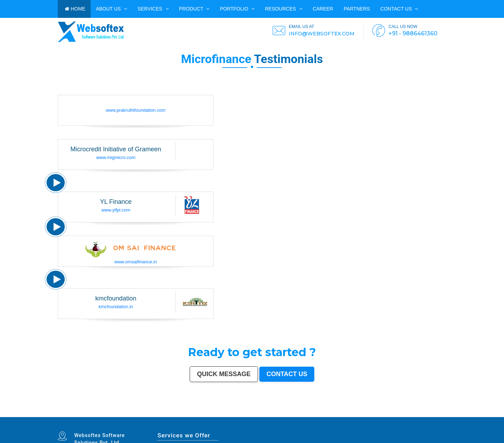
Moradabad (353, 413)
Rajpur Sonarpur (398, 413)
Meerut (176, 413)
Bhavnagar (417, 413)
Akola (173, 415)
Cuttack (391, 413)
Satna (66, 416)
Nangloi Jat (138, 416)
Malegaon (153, 415)
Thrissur (387, 415)
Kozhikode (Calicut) (206, 415)
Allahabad (218, 413)
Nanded (75, 415)
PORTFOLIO (237, 9)
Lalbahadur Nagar (242, 415)
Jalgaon (123, 415)
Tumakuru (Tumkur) (278, 415)
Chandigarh (246, 413)
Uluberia (254, 416)
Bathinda (123, 416)
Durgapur (84, 415)
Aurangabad (207, 413)
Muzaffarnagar (287, 415)
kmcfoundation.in (116, 307)
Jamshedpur (381, 413)
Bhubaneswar (306, 413)
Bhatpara (104, 415)
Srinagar (228, 413)
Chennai (78, 413)
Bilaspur (403, 415)
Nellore (227, 415)
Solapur (213, 413)
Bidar (234, 416)
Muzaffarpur (321, 415)
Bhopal (130, 413)
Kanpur (101, 413)
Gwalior (290, 413)
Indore (122, 413)
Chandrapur (354, 415)
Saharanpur (110, 415)
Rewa (271, 416)
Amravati (386, 413)
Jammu (59, 415)
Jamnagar (99, 415)
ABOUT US (111, 9)
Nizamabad (392, 415)
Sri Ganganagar (176, 416)
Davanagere (178, 415)
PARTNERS (357, 9)
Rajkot (172, 413)
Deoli (102, 416)
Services (153, 9)
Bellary (331, 415)
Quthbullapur (269, 415)
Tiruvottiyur (224, 416)
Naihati (435, 415)
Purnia (287, 416)
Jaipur (105, 413)
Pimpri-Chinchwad (145, 413)
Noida (127, 415)
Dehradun (443, 413)
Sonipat (73, 416)
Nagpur (114, 413)
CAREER (323, 9)
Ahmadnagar (189, 415)
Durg (95, 416)
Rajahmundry (90, 416)
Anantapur (169, 416)
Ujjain (146, 415)
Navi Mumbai (191, 413)
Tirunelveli (159, 415)
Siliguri (427, 413)
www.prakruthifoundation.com (136, 110)
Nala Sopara (377, 415)
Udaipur (164, 415)
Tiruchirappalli (360, 413)
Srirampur (150, 416)
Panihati (249, 415)
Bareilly (338, 413)
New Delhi (275, 416)
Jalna (69, 416)
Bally (366, 415)
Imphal (291, 416)
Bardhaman (415, 415)
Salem (317, 413)
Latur (236, 415)
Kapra (182, 416)
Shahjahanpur (361, 415)
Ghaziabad (167, 413)
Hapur (98, 416)
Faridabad (162, 413)
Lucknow (110, 413)
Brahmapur (254, 415)
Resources (284, 9)
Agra (139, 413)
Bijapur (155, 416)
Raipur (366, 413)
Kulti (407, 415)
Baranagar (132, 416)
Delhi (64, 413)
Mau (63, 416)
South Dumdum (117, 415)
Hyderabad (83, 413)
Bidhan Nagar (265, 416)
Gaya (149, 415)
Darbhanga (425, 415)
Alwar (420, 415)
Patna (118, 413)
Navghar (283, 416)
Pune (94, 413)
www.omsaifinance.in (136, 262)
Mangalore (213, 415)
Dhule (264, 415)
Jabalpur (223, 413)
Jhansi (194, 415)
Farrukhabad (197, 416)
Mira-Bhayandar (284, 413)
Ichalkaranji (83, 416)
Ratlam (192, 416)
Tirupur (184, 415)
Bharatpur (163, 416)
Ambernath (246, 416)
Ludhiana (134, 413)
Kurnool (78, 416)
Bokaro (198, 415)
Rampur (431, 415)
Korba (138, 415)
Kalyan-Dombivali (183, 413)
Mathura (316, 415)
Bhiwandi (330, 413)
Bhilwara (293, 415)
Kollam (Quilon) (221, 415)
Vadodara (156, 413)
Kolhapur (438, 413)
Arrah (237, 416)
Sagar (159, 416)
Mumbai (60, 413)
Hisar (349, 415)
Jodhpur (260, 413)
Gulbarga (89, 415)
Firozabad (370, 415)
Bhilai (375, 413)
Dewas (59, 416)
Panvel (241, 416)
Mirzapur (296, 416)
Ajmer (79, 415)
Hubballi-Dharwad (297, 413)
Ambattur (260, 415)
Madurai (321, 413)
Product (194, 9)
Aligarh (325, 413)
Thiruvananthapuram (345, 413)
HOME (75, 9)
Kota (334, 413)
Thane (126, 413)
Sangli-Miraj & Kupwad (67, 415)
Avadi (127, 416)
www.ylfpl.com (116, 210)
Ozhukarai (106, 416)
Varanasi (202, 413)
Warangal (423, 413)
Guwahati (265, 413)
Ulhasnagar (432, 413)
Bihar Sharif (187, 416)
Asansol (142, 415)
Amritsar (197, 413)
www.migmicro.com (116, 157)
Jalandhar (312, 413)
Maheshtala (133, 415)
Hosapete (229, 416)
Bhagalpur (299, 415)
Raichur (203, 416)
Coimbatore (271, 413)
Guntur (94, 415)
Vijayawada (277, 413)
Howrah (255, 413)
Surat (97, 413)
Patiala (326, 415)
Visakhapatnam (239, 413)
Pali (279, 416)
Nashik (151, 413)
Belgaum (169, 415)
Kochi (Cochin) (410, 413)
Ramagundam (217, 416)
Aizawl (444, 415)
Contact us (399, 9)
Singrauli (339, 415)
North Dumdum (209, 416)
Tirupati (111, 416)
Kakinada (440, 415)
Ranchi (232, 413)
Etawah (410, 415)
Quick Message (224, 374)
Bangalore (68, 413)
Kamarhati (345, 415)
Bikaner (404, 413)
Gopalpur (231, 415)
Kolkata (73, 413)
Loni (250, 416)
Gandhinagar (117, 416)
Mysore (251, 413)
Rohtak (335, 415)
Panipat (382, 415)
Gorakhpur (371, 413)
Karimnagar (144, 416)
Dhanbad (259, 416)
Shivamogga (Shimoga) (307, 415)
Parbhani (398, 415)
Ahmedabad (89, 413)
